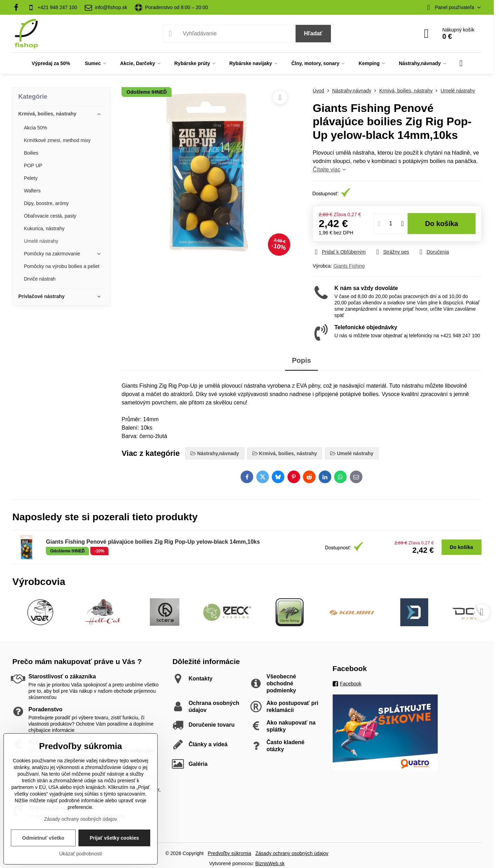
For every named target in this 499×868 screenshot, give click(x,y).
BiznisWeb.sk (270, 863)
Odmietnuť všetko (43, 838)
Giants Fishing (349, 266)
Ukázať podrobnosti (81, 854)
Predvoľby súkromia (229, 853)
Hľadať (313, 33)
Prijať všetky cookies (114, 838)
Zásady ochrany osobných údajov (292, 853)
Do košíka (442, 224)
